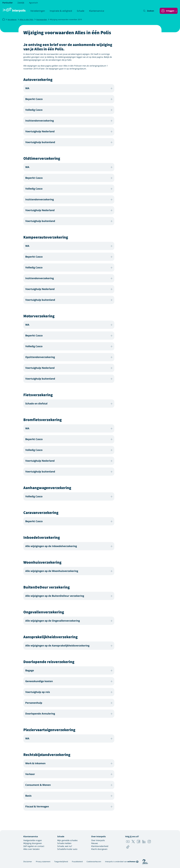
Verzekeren (12, 19)
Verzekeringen (38, 11)
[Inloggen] (169, 11)
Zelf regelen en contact (34, 846)
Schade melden (64, 843)
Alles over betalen (31, 849)
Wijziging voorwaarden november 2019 (66, 19)
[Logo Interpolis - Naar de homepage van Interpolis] (14, 10)
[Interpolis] (4, 19)
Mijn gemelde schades (67, 840)
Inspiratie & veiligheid (61, 11)
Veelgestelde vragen (33, 840)
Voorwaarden (42, 19)
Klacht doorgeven (99, 849)
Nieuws (95, 843)
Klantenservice (97, 11)
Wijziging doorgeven (33, 843)
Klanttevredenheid (100, 846)
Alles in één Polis (26, 19)
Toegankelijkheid (61, 862)
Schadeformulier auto (67, 849)
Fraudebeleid (77, 862)
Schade (81, 11)
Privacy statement (43, 862)
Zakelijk (21, 3)
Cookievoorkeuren (94, 862)
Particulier (8, 3)
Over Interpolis (98, 840)
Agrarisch (33, 3)
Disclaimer (28, 862)
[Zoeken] (149, 11)
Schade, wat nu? (65, 846)
